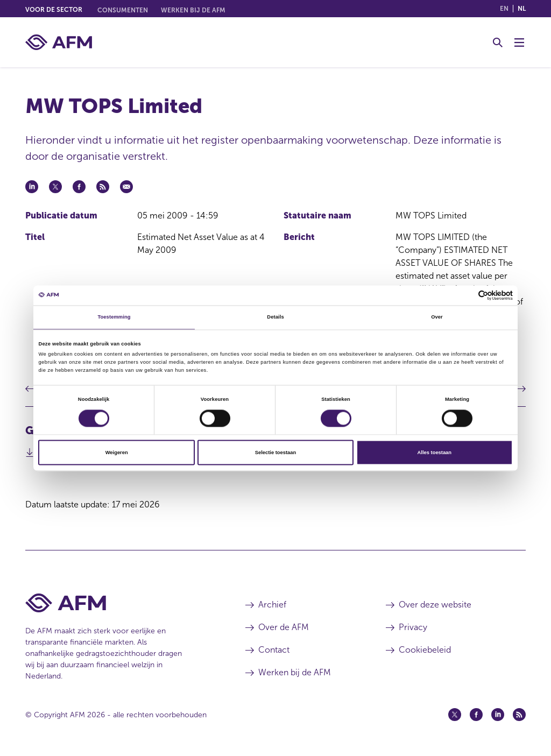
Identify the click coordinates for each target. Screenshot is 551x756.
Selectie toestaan (275, 453)
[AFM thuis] (59, 42)
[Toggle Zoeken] (498, 43)
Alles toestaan (435, 453)
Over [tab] (437, 317)
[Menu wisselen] (519, 43)
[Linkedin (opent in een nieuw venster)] (498, 715)
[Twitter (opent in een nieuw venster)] (455, 715)
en (504, 9)
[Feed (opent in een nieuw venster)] (519, 715)
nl (522, 9)
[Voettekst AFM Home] (119, 603)
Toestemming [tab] (114, 317)
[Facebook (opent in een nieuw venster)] (476, 715)
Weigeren (117, 453)
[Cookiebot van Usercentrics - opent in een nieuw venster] (466, 295)
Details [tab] (275, 317)
